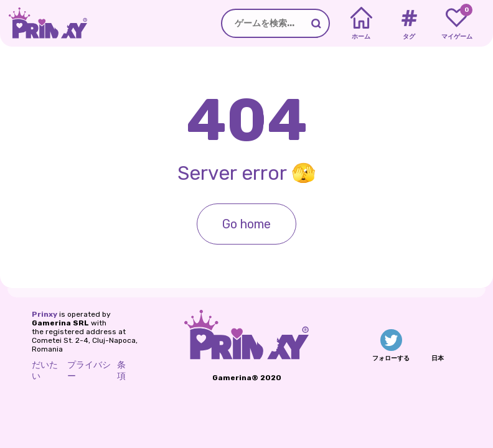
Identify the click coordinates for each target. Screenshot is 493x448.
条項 (121, 371)
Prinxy (45, 314)
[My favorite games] (457, 24)
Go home (247, 224)
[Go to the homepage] (44, 23)
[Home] (361, 24)
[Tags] (409, 24)
